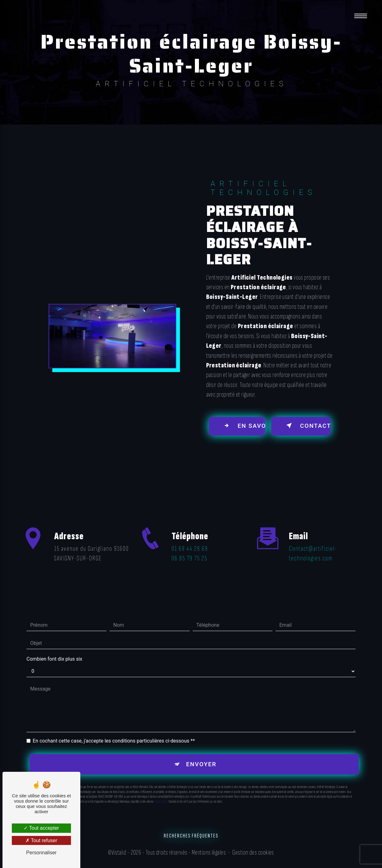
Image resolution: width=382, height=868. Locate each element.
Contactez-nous (307, 426)
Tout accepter (41, 828)
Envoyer (201, 754)
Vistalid (119, 853)
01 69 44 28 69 (190, 560)
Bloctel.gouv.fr (161, 791)
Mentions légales (209, 853)
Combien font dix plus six (54, 648)
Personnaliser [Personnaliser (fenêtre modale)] (41, 853)
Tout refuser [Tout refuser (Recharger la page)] (41, 840)
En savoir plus (243, 426)
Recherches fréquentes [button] (191, 836)
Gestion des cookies (253, 853)
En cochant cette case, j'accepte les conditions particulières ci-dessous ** (114, 730)
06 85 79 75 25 (189, 570)
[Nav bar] (361, 16)
